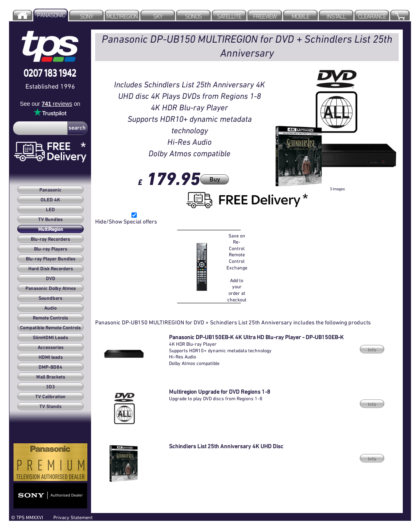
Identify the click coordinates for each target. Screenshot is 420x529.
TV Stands (50, 407)
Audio (50, 308)
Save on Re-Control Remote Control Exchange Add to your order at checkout (237, 268)
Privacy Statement (73, 517)
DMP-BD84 (50, 367)
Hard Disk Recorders (51, 269)
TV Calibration (50, 397)
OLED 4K (50, 200)
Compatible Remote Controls (50, 328)
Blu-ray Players (51, 249)
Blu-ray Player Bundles (51, 259)
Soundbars (50, 299)
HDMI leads (51, 358)
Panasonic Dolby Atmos (51, 289)
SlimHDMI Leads (50, 338)
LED (50, 210)
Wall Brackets (51, 377)
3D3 (50, 387)
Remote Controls (50, 318)
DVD (51, 279)
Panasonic (50, 190)
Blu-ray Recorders (50, 239)
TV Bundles (50, 220)
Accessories (51, 348)
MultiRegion (51, 230)
